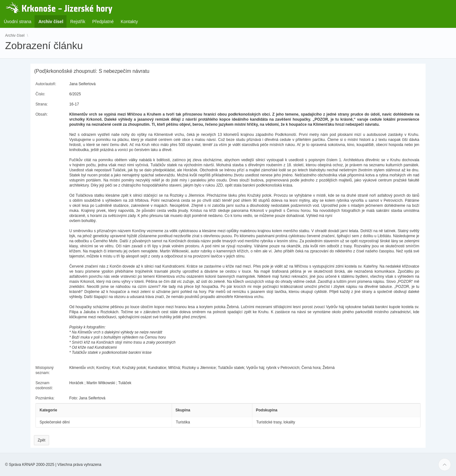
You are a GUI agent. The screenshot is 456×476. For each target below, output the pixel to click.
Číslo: (40, 94)
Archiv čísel (15, 35)
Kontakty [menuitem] (129, 22)
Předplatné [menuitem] (103, 22)
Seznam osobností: (44, 385)
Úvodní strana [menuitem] (18, 22)
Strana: (42, 104)
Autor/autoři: (46, 84)
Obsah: (42, 114)
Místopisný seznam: (44, 370)
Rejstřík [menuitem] (78, 22)
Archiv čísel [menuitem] (53, 21)
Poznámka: (45, 398)
